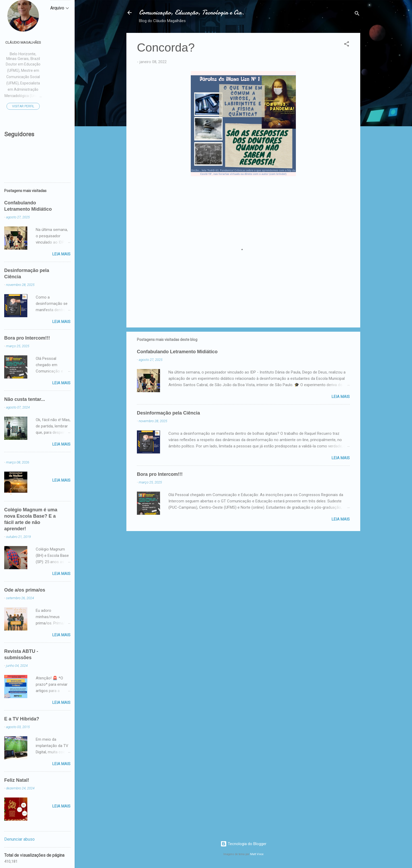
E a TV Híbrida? (22, 719)
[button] (347, 45)
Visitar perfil (23, 106)
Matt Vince (257, 854)
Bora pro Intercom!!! (160, 474)
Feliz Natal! (17, 780)
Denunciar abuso (19, 839)
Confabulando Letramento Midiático (177, 352)
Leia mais (341, 397)
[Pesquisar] (357, 14)
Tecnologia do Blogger (243, 844)
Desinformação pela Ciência (168, 413)
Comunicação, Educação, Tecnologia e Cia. (192, 12)
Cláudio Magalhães (23, 42)
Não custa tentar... (25, 399)
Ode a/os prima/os (25, 590)
